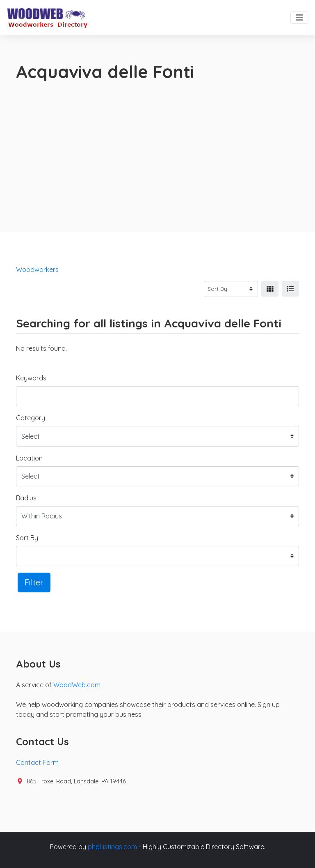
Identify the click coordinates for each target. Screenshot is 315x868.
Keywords (31, 378)
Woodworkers (37, 269)
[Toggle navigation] (299, 18)
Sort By (27, 538)
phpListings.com (112, 847)
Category (31, 418)
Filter (34, 582)
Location (29, 458)
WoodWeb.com (77, 685)
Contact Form (37, 762)
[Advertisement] (157, 144)
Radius (26, 498)
